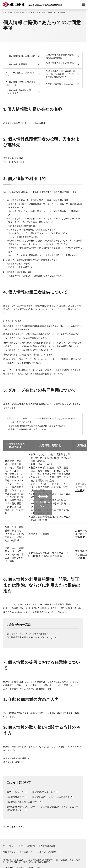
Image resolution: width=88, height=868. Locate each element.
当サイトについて (23, 13)
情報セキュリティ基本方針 (15, 852)
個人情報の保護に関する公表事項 (24, 802)
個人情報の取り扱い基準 (16, 758)
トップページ (8, 13)
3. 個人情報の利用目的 (23, 64)
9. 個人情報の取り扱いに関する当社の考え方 (23, 92)
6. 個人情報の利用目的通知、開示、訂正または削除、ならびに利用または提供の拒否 (63, 74)
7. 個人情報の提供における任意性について (23, 84)
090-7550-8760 (16, 162)
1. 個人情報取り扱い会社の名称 (23, 56)
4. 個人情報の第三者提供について (63, 64)
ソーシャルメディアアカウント (46, 852)
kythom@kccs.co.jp (46, 637)
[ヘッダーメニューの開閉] (84, 4)
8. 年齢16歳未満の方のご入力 (63, 84)
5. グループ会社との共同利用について (23, 74)
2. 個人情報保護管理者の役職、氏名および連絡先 (63, 56)
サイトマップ (9, 846)
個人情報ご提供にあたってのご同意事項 (52, 797)
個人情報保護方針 (13, 762)
